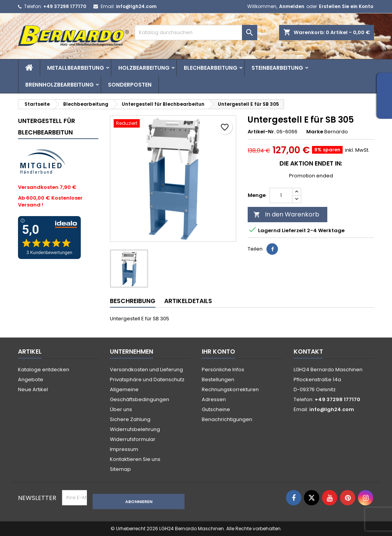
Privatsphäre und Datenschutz (147, 379)
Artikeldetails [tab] (188, 301)
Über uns (121, 409)
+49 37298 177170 (65, 6)
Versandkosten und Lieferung (146, 370)
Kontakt (308, 352)
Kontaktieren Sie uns (135, 459)
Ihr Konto (218, 352)
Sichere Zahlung (130, 419)
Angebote (31, 379)
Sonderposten (130, 85)
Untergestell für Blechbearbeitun (47, 127)
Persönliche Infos (223, 370)
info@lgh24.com (136, 6)
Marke (315, 132)
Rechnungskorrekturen (230, 389)
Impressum (124, 449)
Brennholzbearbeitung (60, 85)
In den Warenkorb (286, 214)
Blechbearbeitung (211, 68)
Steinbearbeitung (277, 68)
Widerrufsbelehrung (135, 429)
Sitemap (120, 469)
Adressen (214, 399)
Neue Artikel (33, 389)
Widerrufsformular (133, 439)
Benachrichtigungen (227, 419)
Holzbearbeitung (144, 68)
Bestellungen (218, 379)
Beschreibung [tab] (133, 301)
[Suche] (196, 33)
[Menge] (281, 195)
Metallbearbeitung (76, 68)
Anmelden (292, 6)
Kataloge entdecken (44, 370)
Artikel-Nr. (261, 132)
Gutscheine (216, 409)
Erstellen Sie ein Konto (346, 6)
